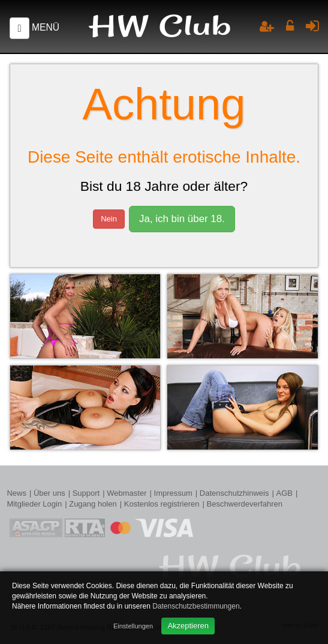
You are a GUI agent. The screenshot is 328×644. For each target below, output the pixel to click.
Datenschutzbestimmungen (196, 606)
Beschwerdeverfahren (244, 504)
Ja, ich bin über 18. (182, 219)
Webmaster (127, 493)
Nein (109, 219)
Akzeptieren (188, 626)
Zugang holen (93, 504)
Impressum (173, 493)
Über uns (49, 493)
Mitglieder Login (34, 504)
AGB (284, 493)
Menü (46, 27)
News (16, 493)
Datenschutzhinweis (234, 493)
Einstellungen (133, 626)
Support (86, 493)
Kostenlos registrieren (162, 504)
